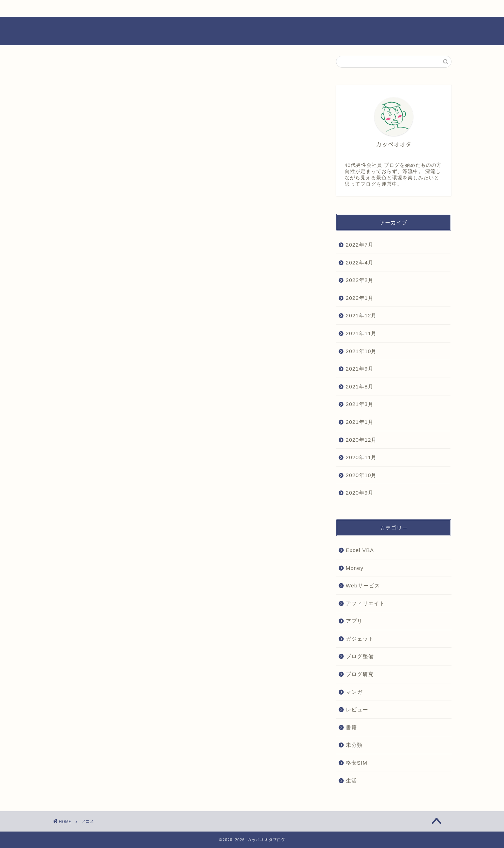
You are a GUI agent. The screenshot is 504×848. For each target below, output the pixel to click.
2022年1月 (360, 298)
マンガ (354, 692)
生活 (351, 781)
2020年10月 (361, 475)
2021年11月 (361, 333)
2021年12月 (361, 315)
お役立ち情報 (147, 8)
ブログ (211, 8)
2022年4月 (360, 263)
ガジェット (360, 639)
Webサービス (363, 585)
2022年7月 (360, 245)
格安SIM (357, 763)
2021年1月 (360, 422)
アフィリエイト (365, 603)
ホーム (84, 8)
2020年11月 (361, 457)
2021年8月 (360, 387)
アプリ (354, 621)
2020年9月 (360, 493)
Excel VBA (360, 550)
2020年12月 (361, 440)
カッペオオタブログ (252, 32)
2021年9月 (360, 369)
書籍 (351, 727)
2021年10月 (361, 351)
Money (355, 568)
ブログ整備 (360, 656)
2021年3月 (360, 404)
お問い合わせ (400, 8)
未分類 (354, 745)
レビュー (274, 8)
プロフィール (337, 8)
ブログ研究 (360, 674)
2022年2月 (360, 280)
